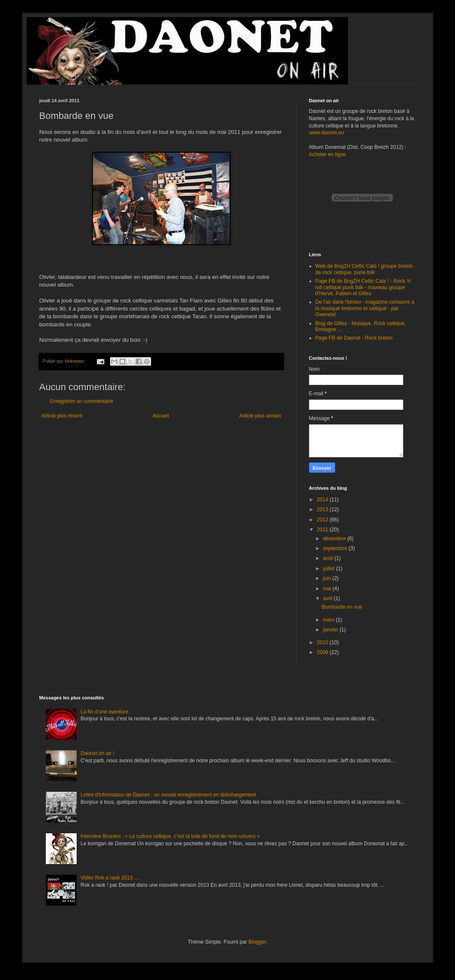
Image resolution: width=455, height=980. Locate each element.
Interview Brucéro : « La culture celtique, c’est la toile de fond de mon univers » (170, 836)
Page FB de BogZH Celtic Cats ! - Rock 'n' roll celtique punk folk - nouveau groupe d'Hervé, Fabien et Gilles (364, 287)
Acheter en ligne (328, 154)
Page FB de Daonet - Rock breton (354, 338)
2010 (323, 642)
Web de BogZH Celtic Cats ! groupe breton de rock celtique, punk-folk (364, 269)
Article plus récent (62, 416)
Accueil (161, 416)
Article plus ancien (260, 416)
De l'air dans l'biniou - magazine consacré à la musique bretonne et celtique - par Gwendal (365, 308)
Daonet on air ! (97, 753)
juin (327, 578)
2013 (323, 509)
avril (328, 598)
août (329, 558)
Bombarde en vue (342, 607)
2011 (323, 530)
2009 (323, 652)
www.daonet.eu (327, 133)
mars (329, 620)
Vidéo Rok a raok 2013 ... (109, 878)
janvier (331, 630)
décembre (335, 539)
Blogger (257, 942)
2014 (323, 500)
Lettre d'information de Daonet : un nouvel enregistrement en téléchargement (168, 795)
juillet (329, 568)
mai (328, 589)
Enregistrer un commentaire (82, 401)
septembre (336, 548)
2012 (323, 520)
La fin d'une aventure (104, 712)
